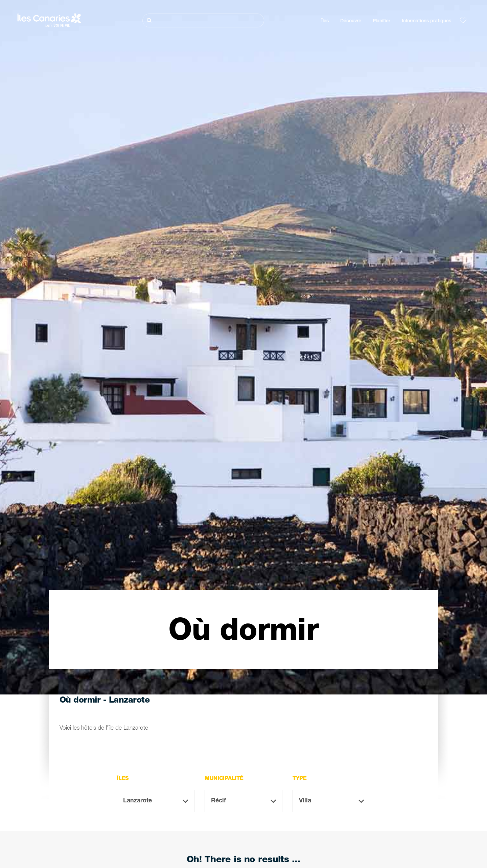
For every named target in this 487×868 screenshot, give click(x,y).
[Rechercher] (203, 20)
